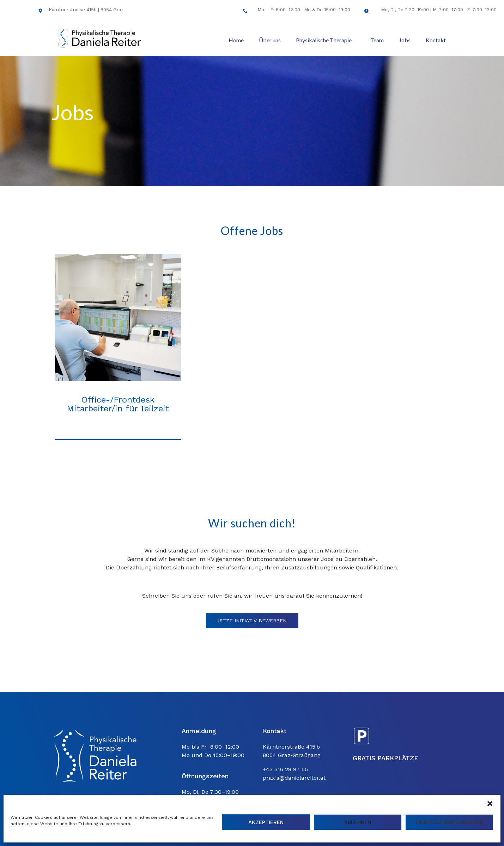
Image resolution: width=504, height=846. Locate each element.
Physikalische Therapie (324, 40)
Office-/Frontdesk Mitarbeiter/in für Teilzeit (118, 404)
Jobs (405, 40)
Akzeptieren (266, 822)
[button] (490, 804)
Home (236, 40)
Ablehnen (358, 822)
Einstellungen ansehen (449, 822)
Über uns (270, 40)
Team (377, 40)
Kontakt (436, 40)
